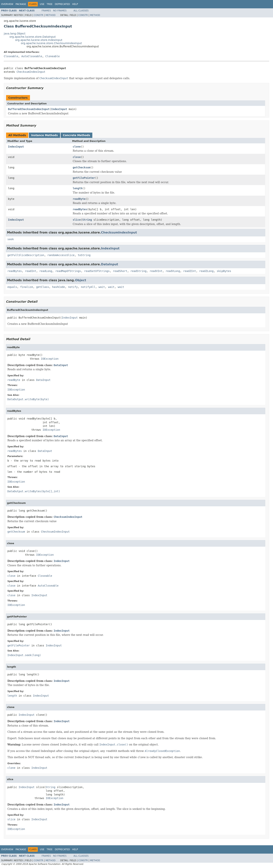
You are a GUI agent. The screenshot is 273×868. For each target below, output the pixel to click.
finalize (26, 287)
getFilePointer (84, 178)
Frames (46, 11)
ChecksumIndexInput (31, 72)
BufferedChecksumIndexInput (29, 109)
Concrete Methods (77, 135)
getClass (43, 287)
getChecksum (82, 167)
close (77, 157)
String (87, 220)
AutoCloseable (32, 56)
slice (77, 220)
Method (51, 15)
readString (138, 271)
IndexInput (59, 109)
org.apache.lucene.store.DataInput (33, 37)
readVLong (173, 271)
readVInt (156, 271)
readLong (46, 271)
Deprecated (62, 4)
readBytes (80, 209)
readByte (79, 199)
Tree (50, 4)
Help (75, 4)
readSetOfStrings (97, 271)
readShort (120, 271)
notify (73, 287)
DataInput (110, 264)
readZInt (189, 271)
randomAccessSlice (61, 255)
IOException (50, 359)
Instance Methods (44, 135)
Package (21, 4)
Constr (38, 15)
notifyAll (88, 287)
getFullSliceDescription (26, 255)
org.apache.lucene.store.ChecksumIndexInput (51, 43)
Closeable (11, 56)
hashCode (58, 287)
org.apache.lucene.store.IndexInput (39, 40)
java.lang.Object (15, 34)
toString (84, 255)
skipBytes (224, 271)
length (78, 188)
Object (81, 280)
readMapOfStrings (68, 271)
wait (102, 287)
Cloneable (53, 56)
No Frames (60, 11)
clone (77, 147)
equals (12, 287)
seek (11, 239)
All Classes (81, 11)
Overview (7, 4)
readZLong (206, 271)
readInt (31, 271)
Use (42, 4)
